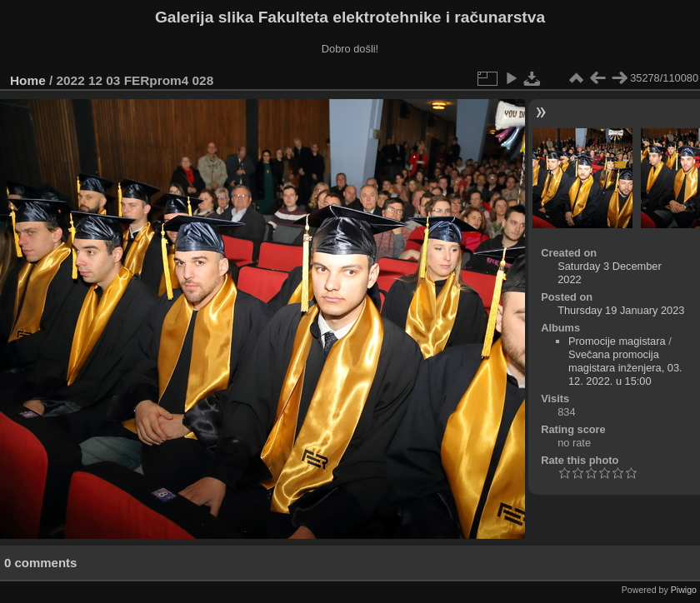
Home (28, 80)
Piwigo (684, 590)
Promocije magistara (617, 341)
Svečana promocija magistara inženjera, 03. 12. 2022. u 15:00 (625, 368)
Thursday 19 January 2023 (621, 310)
